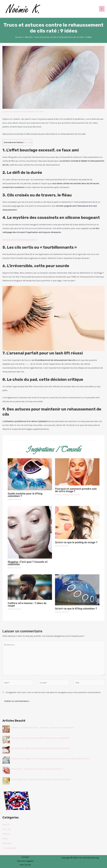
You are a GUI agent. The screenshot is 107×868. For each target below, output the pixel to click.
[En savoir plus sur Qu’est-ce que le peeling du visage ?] (77, 522)
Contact (25, 857)
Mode (5, 838)
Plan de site (25, 865)
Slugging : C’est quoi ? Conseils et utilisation (28, 563)
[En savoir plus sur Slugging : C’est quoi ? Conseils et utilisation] (30, 532)
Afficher (27, 143)
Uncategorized (67, 495)
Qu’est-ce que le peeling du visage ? (76, 542)
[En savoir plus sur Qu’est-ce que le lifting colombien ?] (77, 590)
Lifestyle (6, 834)
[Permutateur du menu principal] (102, 9)
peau (27, 364)
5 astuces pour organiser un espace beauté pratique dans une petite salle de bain (50, 759)
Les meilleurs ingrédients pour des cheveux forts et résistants (40, 748)
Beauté (31, 111)
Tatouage (7, 843)
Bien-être (7, 829)
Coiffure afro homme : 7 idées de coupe (27, 604)
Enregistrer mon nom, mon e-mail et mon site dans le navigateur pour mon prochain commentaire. (53, 692)
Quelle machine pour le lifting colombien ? (25, 495)
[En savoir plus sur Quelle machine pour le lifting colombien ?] (30, 474)
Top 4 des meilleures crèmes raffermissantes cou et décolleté (40, 738)
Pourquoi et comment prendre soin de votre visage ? (76, 490)
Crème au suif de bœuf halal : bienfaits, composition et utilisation (42, 728)
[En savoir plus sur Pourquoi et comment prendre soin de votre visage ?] (77, 472)
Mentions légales (25, 861)
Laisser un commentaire (14, 111)
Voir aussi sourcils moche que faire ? (20, 239)
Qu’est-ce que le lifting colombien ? (76, 609)
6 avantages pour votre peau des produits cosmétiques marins (41, 779)
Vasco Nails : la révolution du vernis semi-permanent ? (37, 769)
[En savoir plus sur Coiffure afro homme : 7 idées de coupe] (30, 587)
